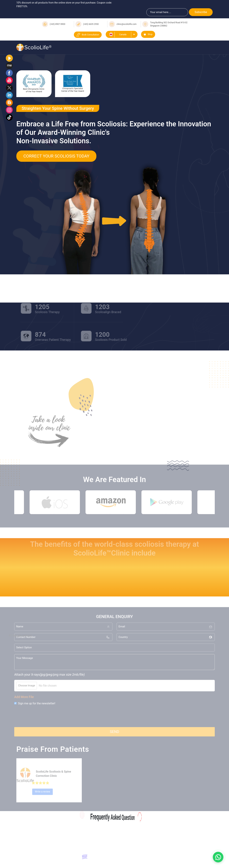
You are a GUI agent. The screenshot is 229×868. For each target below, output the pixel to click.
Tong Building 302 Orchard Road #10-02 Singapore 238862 (169, 24)
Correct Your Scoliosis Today (56, 156)
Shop (148, 34)
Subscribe (201, 12)
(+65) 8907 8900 (58, 24)
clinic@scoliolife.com (127, 24)
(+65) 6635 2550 (91, 24)
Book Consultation (88, 35)
